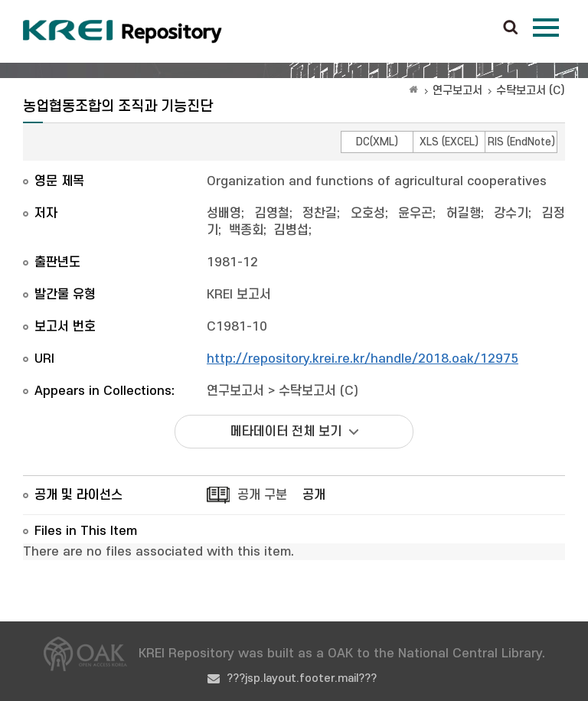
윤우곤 (415, 214)
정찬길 (320, 214)
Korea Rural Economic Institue (122, 31)
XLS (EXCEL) (449, 142)
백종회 (246, 230)
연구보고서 (457, 91)
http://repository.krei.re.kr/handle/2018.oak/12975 (363, 359)
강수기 (511, 214)
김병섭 (291, 230)
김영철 (272, 214)
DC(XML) (377, 142)
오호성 (368, 214)
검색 (511, 28)
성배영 (224, 214)
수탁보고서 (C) (531, 91)
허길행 (464, 214)
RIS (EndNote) (521, 142)
